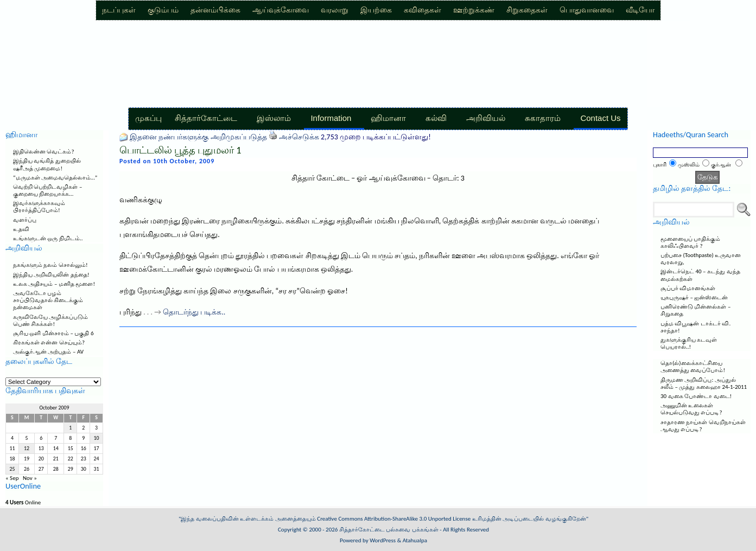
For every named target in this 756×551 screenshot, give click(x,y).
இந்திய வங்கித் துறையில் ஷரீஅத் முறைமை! (47, 164)
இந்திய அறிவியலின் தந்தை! (51, 275)
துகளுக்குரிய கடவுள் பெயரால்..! (689, 343)
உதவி (21, 229)
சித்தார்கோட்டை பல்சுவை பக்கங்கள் (389, 530)
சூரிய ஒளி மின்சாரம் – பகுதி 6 (53, 333)
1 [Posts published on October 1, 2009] (70, 428)
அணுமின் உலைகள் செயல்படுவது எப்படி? (691, 409)
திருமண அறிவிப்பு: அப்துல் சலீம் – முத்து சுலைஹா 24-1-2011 (704, 383)
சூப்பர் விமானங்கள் (688, 288)
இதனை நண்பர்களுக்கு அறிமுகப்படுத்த (198, 137)
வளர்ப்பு (25, 220)
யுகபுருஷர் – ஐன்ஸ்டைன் (694, 297)
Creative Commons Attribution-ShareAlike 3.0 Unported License (394, 519)
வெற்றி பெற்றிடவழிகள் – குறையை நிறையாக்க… (47, 190)
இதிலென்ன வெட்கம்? (44, 152)
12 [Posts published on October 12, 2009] (27, 449)
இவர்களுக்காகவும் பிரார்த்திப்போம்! (39, 207)
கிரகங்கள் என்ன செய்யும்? (49, 342)
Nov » (30, 478)
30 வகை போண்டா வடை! (696, 396)
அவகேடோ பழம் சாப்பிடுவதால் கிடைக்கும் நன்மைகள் (48, 300)
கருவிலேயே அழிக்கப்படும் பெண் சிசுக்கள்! (51, 321)
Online (23, 502)
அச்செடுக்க (299, 137)
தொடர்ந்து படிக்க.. (194, 312)
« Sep (12, 478)
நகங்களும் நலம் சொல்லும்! (50, 265)
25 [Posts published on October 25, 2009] (12, 469)
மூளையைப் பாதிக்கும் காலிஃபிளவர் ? (691, 242)
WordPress (383, 540)
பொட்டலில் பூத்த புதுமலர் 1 (180, 150)
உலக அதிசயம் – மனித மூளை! (54, 284)
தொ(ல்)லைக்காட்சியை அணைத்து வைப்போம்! (693, 367)
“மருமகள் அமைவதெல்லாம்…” (55, 178)
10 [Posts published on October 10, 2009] (97, 438)
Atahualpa (415, 540)
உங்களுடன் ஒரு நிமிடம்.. (48, 238)
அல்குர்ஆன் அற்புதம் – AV (48, 352)
